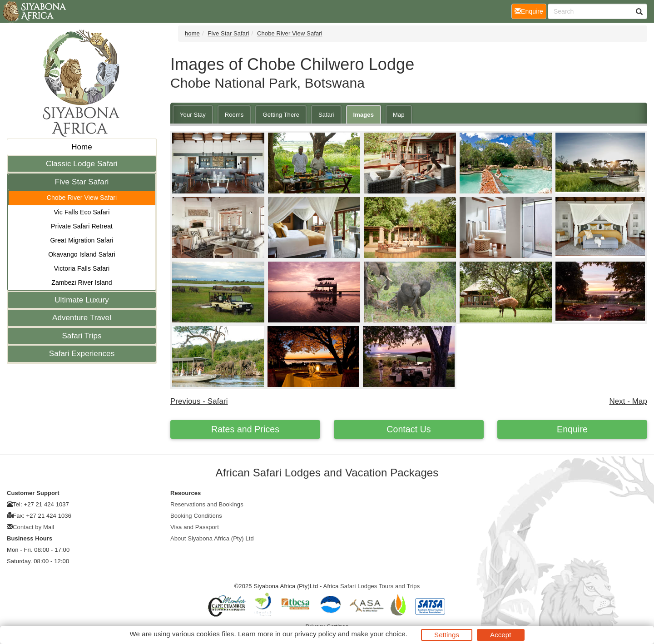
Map (399, 115)
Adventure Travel (82, 318)
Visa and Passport (195, 527)
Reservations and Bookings (207, 504)
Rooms (234, 115)
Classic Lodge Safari (82, 164)
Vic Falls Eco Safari (82, 212)
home (192, 33)
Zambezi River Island (82, 282)
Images (364, 115)
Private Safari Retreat (82, 226)
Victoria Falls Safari (82, 268)
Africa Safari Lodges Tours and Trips (371, 586)
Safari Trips (82, 336)
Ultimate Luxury (82, 300)
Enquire (572, 429)
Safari (326, 115)
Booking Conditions (196, 516)
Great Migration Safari (82, 240)
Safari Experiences (82, 354)
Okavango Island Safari (82, 254)
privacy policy (315, 634)
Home (82, 147)
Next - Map (628, 401)
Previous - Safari (199, 401)
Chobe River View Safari (82, 198)
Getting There (281, 115)
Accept (500, 635)
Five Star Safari (82, 182)
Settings (447, 635)
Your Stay (193, 115)
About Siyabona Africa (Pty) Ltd (212, 538)
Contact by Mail (33, 527)
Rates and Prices (245, 429)
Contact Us (409, 429)
